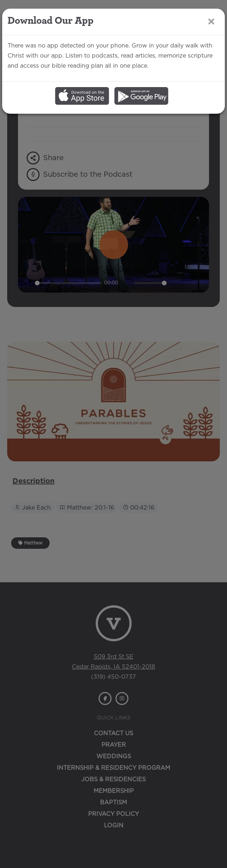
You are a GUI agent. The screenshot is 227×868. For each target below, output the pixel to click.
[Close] (211, 21)
